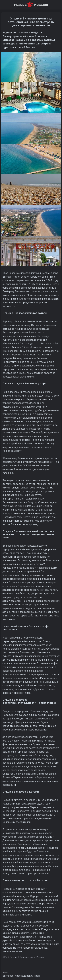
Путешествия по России (32, 957)
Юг (6, 957)
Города (13, 957)
